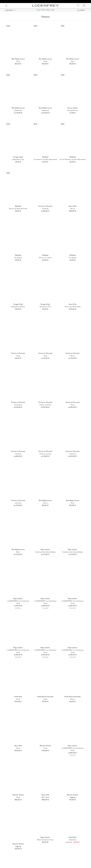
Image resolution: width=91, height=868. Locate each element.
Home (38, 13)
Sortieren (9, 13)
